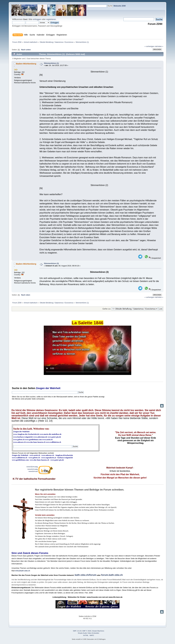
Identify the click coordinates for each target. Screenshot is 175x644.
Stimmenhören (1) (51, 63)
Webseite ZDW (120, 6)
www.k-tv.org (33, 469)
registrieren (51, 19)
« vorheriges (149, 46)
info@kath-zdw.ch (23, 571)
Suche (16, 388)
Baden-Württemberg (26, 64)
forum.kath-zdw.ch (112, 575)
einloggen (37, 19)
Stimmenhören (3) (51, 263)
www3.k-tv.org (32, 467)
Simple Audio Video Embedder (89, 633)
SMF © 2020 (87, 631)
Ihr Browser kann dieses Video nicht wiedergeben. (87, 350)
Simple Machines (98, 631)
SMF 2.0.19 (77, 631)
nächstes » (159, 46)
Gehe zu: (107, 309)
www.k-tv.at (33, 471)
